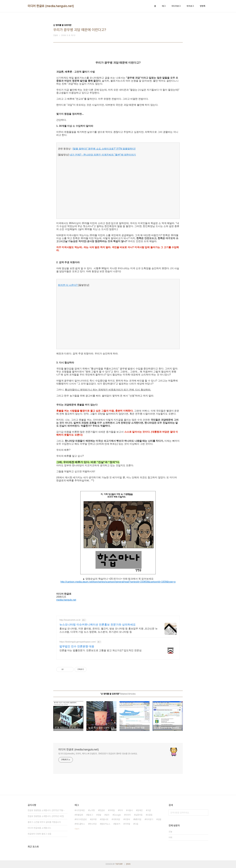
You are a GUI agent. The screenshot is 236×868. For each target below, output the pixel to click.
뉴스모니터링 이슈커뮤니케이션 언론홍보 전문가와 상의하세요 (98, 625)
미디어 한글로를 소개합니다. (39, 828)
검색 (205, 813)
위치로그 (190, 6)
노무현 (92, 810)
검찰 (159, 819)
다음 (136, 824)
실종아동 (139, 815)
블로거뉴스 (106, 824)
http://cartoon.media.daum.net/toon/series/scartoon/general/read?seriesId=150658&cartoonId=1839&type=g (118, 582)
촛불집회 (79, 815)
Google (117, 815)
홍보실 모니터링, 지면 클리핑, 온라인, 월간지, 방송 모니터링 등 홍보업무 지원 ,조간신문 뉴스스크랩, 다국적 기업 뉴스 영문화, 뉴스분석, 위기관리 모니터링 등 (109, 630)
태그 (164, 6)
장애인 (140, 810)
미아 (121, 810)
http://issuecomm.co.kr (70, 620)
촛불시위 (105, 819)
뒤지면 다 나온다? (68, 285)
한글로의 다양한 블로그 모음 (39, 834)
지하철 (127, 824)
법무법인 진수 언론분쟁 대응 (77, 646)
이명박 (127, 819)
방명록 (203, 6)
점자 (107, 815)
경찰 (99, 815)
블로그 (90, 815)
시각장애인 (80, 810)
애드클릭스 (80, 824)
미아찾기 (149, 819)
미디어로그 (176, 6)
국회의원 (116, 819)
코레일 (112, 810)
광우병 (94, 819)
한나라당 (93, 824)
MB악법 (138, 819)
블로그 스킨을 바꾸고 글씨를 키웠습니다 (44, 822)
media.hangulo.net (66, 600)
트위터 (128, 815)
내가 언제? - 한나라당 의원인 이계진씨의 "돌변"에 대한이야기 (103, 155)
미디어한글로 (81, 819)
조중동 (150, 815)
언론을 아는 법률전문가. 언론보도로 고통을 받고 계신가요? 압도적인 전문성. (101, 650)
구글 (149, 810)
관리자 (128, 864)
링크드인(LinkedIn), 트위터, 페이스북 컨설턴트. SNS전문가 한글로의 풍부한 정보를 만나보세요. (98, 754)
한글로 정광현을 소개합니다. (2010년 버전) (46, 816)
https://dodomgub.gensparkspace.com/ (78, 642)
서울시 (130, 810)
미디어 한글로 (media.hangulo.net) (51, 6)
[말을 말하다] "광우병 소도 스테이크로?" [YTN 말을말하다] (104, 149)
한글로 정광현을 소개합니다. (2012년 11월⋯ (46, 810)
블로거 (117, 824)
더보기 (77, 829)
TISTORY (119, 864)
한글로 (102, 810)
